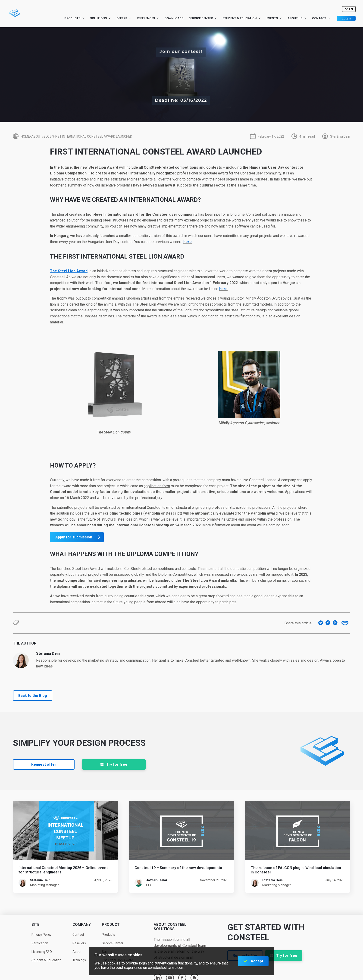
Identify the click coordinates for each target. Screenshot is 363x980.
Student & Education (242, 18)
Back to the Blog (33, 696)
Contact (321, 18)
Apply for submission (74, 537)
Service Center (203, 18)
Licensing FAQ (42, 952)
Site (35, 925)
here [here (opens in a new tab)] (188, 242)
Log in (346, 18)
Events (274, 18)
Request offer (44, 764)
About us (297, 18)
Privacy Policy (41, 935)
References (148, 18)
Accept (257, 961)
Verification (40, 943)
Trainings (79, 960)
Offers (124, 18)
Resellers (79, 943)
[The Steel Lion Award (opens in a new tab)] (69, 271)
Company (82, 925)
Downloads (174, 18)
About (77, 952)
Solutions (101, 18)
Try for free (114, 764)
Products (75, 18)
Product (111, 925)
